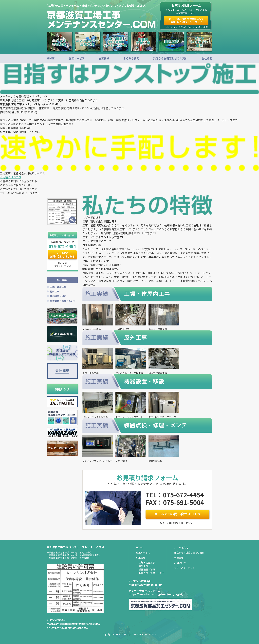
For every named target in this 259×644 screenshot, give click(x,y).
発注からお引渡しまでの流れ (170, 58)
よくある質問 (131, 58)
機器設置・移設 (58, 296)
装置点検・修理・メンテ (63, 300)
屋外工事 (55, 291)
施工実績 (104, 58)
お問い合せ (180, 563)
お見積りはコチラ (11, 177)
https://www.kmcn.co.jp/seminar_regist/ (156, 594)
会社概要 (207, 58)
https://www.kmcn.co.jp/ (145, 585)
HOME (51, 58)
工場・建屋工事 (58, 286)
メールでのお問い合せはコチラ (177, 514)
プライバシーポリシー (186, 568)
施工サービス (77, 58)
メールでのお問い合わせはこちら (186, 20)
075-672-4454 (62, 246)
